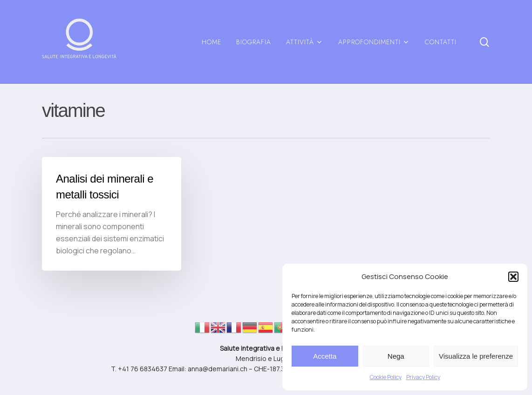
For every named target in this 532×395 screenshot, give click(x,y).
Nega (396, 356)
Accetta (325, 356)
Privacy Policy (423, 377)
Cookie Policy (386, 377)
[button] (513, 277)
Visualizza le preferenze (476, 356)
